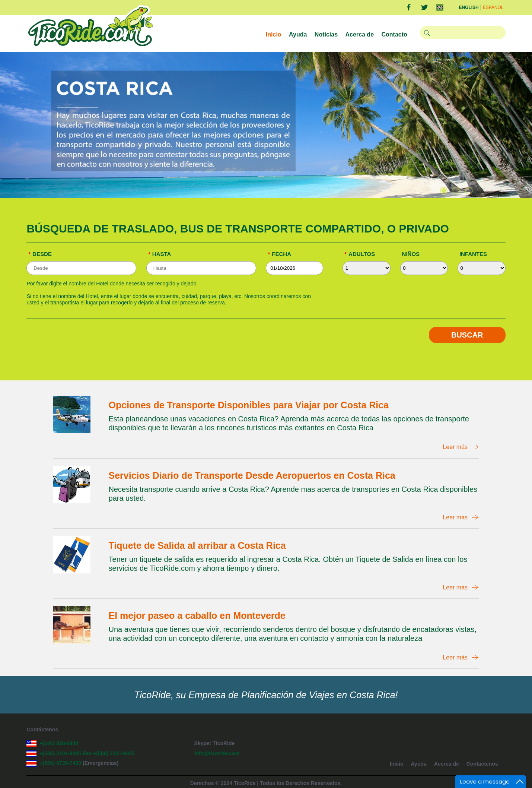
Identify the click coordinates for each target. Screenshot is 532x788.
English (469, 7)
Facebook (409, 7)
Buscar (467, 335)
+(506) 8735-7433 (61, 763)
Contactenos (482, 764)
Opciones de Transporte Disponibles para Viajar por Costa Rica (249, 405)
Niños (411, 254)
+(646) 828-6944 (59, 743)
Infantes (473, 254)
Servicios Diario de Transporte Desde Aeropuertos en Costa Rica (252, 475)
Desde (40, 254)
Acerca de (360, 34)
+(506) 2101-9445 (60, 753)
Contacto (394, 34)
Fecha (279, 254)
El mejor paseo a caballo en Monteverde (197, 615)
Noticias (326, 34)
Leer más (455, 447)
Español (493, 7)
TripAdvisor (440, 7)
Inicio (274, 34)
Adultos (360, 254)
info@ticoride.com (217, 753)
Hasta (160, 254)
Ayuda (298, 34)
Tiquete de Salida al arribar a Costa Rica (197, 545)
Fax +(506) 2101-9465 (109, 753)
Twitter (424, 7)
